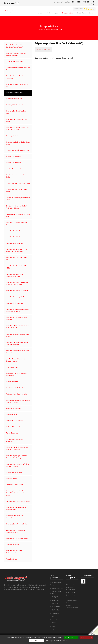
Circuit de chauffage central (15, 62)
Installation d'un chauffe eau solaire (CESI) (17, 267)
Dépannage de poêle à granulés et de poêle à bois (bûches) (17, 129)
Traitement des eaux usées (14, 427)
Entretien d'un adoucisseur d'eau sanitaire (16, 176)
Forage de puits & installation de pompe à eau (18, 215)
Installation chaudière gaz (14, 237)
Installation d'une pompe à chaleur (17, 297)
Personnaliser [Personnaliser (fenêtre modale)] (36, 641)
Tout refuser (86, 637)
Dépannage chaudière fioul (14, 93)
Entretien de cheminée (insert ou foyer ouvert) (18, 199)
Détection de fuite (11, 479)
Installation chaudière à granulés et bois (17, 224)
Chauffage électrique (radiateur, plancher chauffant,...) (16, 54)
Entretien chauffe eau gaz (14, 169)
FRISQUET (55, 597)
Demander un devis (44, 49)
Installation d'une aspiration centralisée (18, 501)
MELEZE (54, 620)
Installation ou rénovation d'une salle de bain (17, 335)
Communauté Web (72, 608)
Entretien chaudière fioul (13, 157)
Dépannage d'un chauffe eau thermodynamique (15, 517)
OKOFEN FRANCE (57, 588)
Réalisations (81, 13)
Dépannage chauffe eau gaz (15, 105)
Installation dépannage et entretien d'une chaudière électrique (17, 457)
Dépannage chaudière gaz (14, 99)
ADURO (54, 623)
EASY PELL (55, 610)
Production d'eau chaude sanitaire (16, 394)
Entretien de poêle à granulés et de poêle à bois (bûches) (17, 207)
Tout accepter (71, 637)
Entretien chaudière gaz (13, 163)
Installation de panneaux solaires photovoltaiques (16, 509)
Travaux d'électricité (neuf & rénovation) (14, 440)
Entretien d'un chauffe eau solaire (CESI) (16, 190)
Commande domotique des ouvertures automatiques (18, 69)
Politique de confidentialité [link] (57, 641)
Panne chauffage (11, 559)
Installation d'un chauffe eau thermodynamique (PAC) (15, 275)
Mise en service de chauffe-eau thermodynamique (16, 531)
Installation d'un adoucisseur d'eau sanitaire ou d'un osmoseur (17, 250)
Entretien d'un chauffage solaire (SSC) (18, 183)
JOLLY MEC (55, 600)
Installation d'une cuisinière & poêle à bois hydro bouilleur (17, 465)
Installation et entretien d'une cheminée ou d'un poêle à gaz (18, 327)
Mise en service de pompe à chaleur (17, 538)
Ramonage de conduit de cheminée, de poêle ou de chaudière (18, 401)
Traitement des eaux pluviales (15, 421)
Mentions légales (71, 601)
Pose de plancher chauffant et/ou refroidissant (16, 374)
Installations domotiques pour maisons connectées (18, 352)
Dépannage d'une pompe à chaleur (17, 524)
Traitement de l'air (12, 415)
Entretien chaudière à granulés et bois (18, 150)
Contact (91, 13)
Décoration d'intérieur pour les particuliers (15, 77)
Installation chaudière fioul (14, 231)
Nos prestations (68, 13)
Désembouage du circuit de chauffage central (18, 143)
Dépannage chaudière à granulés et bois (17, 85)
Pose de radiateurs (12, 382)
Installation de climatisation (14, 303)
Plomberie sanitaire (12, 367)
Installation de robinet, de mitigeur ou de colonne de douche (17, 310)
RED (53, 616)
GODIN (54, 626)
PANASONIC (56, 607)
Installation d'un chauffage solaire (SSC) (16, 259)
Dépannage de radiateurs (14, 136)
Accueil (41, 13)
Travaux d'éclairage (12, 433)
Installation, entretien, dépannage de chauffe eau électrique (17, 343)
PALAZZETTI (56, 613)
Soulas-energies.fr (53, 13)
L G (53, 629)
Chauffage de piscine (12, 545)
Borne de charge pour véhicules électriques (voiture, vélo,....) (16, 46)
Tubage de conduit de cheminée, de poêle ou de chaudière (17, 449)
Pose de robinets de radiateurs (16, 388)
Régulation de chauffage (14, 408)
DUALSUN (55, 603)
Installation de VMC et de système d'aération (16, 319)
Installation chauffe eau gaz (15, 243)
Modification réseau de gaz (14, 485)
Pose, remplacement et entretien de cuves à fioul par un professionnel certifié (17, 493)
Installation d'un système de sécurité (17, 291)
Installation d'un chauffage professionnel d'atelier (14, 552)
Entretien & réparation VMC (14, 472)
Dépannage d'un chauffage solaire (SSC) (17, 112)
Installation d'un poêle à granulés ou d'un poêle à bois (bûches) (17, 283)
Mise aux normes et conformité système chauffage (16, 360)
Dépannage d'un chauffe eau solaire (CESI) (17, 120)
